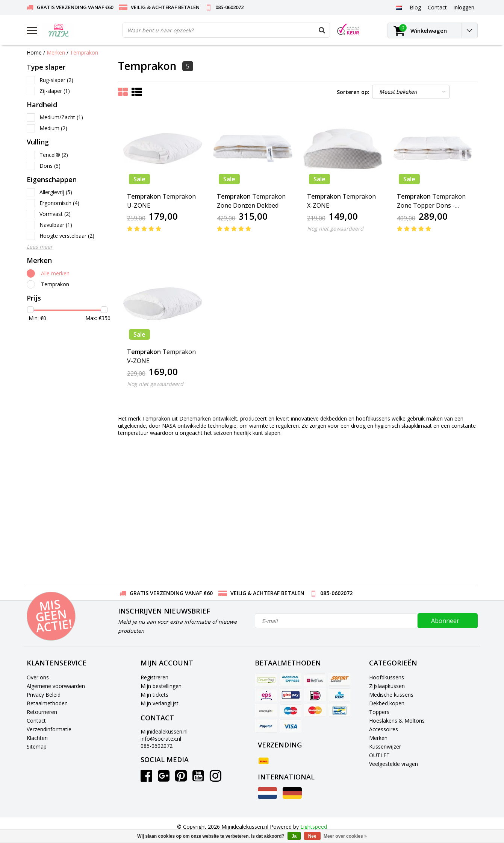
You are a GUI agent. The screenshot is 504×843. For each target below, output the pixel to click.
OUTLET (379, 755)
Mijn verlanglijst (160, 703)
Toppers (379, 712)
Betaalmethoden (47, 703)
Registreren (154, 677)
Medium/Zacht (61, 117)
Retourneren (42, 712)
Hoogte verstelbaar (67, 236)
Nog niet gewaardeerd (335, 229)
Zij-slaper (55, 91)
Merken (56, 52)
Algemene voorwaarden (56, 686)
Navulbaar (56, 225)
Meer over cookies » (345, 836)
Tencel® (54, 155)
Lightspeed (314, 827)
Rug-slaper (56, 80)
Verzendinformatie (49, 729)
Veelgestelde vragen (394, 764)
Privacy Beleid (44, 695)
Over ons (38, 677)
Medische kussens (391, 695)
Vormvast (55, 214)
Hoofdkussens (387, 677)
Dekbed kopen (387, 703)
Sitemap (37, 747)
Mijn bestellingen (161, 686)
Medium (53, 128)
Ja (294, 836)
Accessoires (384, 729)
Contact (36, 721)
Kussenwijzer (385, 747)
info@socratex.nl (161, 739)
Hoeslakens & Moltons (397, 721)
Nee (312, 836)
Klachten (37, 738)
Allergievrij (56, 192)
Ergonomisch (59, 203)
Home (34, 52)
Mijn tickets (154, 695)
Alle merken (55, 273)
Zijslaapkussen (387, 686)
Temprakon (84, 52)
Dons (50, 166)
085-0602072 (157, 746)
